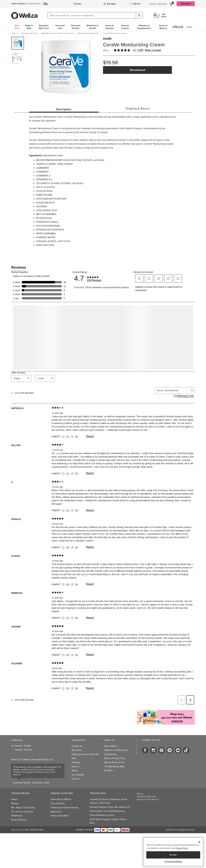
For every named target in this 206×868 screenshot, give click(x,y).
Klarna (75, 771)
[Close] (199, 842)
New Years (17, 27)
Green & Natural (163, 27)
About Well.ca (111, 746)
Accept (173, 855)
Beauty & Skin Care (44, 27)
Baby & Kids (29, 27)
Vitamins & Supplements (144, 27)
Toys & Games (58, 803)
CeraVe (107, 38)
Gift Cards (77, 750)
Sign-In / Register (158, 4)
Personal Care (60, 27)
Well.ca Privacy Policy (115, 758)
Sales (190, 27)
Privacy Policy (182, 848)
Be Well (109, 771)
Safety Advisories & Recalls (85, 754)
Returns (76, 767)
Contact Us (77, 746)
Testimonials (110, 754)
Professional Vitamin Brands (64, 808)
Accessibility (78, 775)
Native (14, 799)
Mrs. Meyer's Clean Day (23, 808)
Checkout (186, 4)
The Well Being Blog (114, 767)
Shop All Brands (19, 820)
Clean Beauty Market (61, 799)
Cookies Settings (173, 862)
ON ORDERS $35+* (26, 4)
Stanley (15, 803)
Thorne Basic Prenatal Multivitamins (107, 811)
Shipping (76, 762)
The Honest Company (22, 812)
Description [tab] (64, 109)
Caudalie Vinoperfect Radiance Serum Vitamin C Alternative (109, 801)
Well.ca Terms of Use (115, 762)
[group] (18, 43)
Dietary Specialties (60, 816)
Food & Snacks (125, 27)
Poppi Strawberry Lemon (102, 815)
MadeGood (17, 816)
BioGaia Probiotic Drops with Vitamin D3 (110, 807)
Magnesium (56, 812)
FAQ (74, 758)
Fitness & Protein (76, 27)
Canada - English (23, 746)
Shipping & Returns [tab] (138, 108)
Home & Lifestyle (109, 27)
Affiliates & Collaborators (116, 750)
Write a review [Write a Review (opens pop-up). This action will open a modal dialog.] (153, 50)
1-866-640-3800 (37, 830)
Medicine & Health (92, 27)
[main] (173, 852)
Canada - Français (23, 750)
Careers (76, 779)
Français (77, 4)
